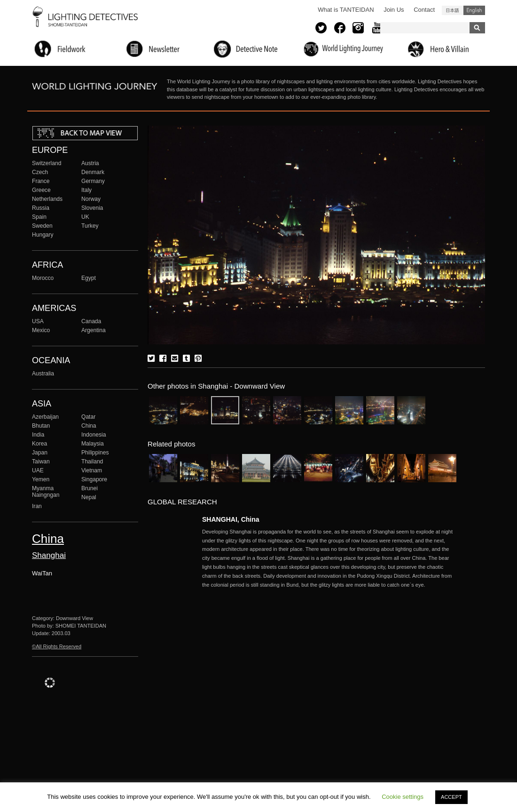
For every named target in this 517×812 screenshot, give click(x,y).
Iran (37, 506)
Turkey (90, 226)
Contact (424, 10)
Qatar (88, 417)
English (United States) (474, 10)
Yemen (41, 479)
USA (38, 321)
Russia (41, 208)
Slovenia (92, 208)
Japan (40, 453)
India (38, 435)
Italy (86, 190)
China (89, 426)
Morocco (43, 278)
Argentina (94, 330)
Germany (93, 181)
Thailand (92, 462)
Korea (39, 444)
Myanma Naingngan (46, 492)
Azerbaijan (45, 417)
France (41, 181)
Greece (41, 190)
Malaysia (93, 444)
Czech (40, 172)
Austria (90, 163)
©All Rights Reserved (57, 646)
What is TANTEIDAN (346, 10)
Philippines (95, 453)
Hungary (43, 235)
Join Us (394, 10)
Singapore (94, 479)
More (329, 558)
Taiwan (41, 462)
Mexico (41, 330)
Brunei (90, 488)
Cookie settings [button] (403, 797)
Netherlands (47, 199)
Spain (39, 217)
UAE (38, 470)
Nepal (89, 497)
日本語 (453, 10)
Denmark (93, 172)
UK (85, 217)
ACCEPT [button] (451, 797)
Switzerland (47, 163)
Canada (91, 321)
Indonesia (94, 435)
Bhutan (41, 426)
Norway (91, 199)
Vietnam (92, 470)
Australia (43, 374)
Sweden (42, 226)
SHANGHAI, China (231, 519)
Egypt (89, 278)
